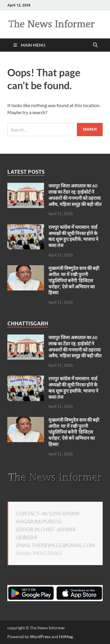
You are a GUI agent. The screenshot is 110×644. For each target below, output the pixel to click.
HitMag (66, 637)
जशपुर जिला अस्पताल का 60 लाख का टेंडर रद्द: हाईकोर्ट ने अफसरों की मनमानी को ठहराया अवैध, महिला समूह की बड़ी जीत (75, 195)
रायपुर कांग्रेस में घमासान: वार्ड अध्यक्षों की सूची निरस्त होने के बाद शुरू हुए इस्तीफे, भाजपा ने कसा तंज (73, 236)
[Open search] (95, 45)
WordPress (40, 637)
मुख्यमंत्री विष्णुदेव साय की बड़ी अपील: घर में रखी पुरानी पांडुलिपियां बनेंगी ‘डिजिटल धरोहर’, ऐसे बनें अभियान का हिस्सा (74, 280)
